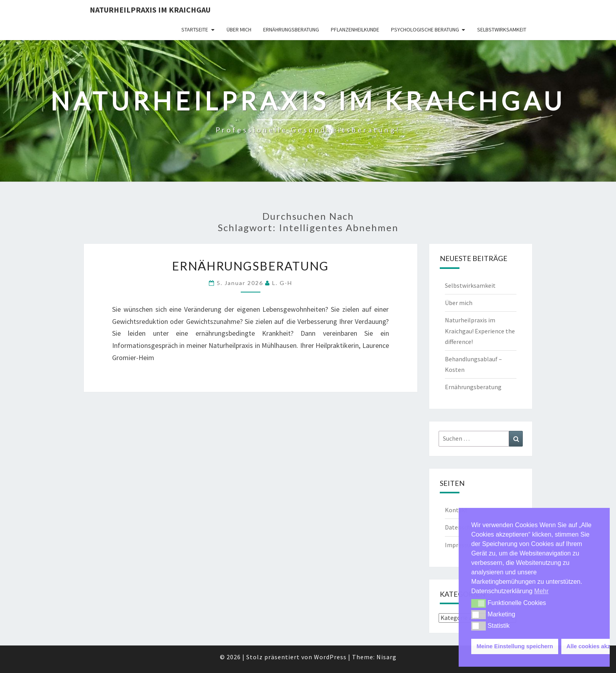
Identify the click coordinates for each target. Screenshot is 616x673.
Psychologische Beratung (425, 29)
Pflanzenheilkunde (355, 29)
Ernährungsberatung (291, 29)
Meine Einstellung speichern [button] (515, 646)
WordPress (330, 657)
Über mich (239, 29)
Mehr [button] (541, 591)
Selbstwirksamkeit (502, 29)
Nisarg (386, 657)
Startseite (195, 29)
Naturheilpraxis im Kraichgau (150, 10)
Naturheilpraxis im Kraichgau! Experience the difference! (480, 331)
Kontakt (456, 510)
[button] (479, 603)
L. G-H (282, 283)
